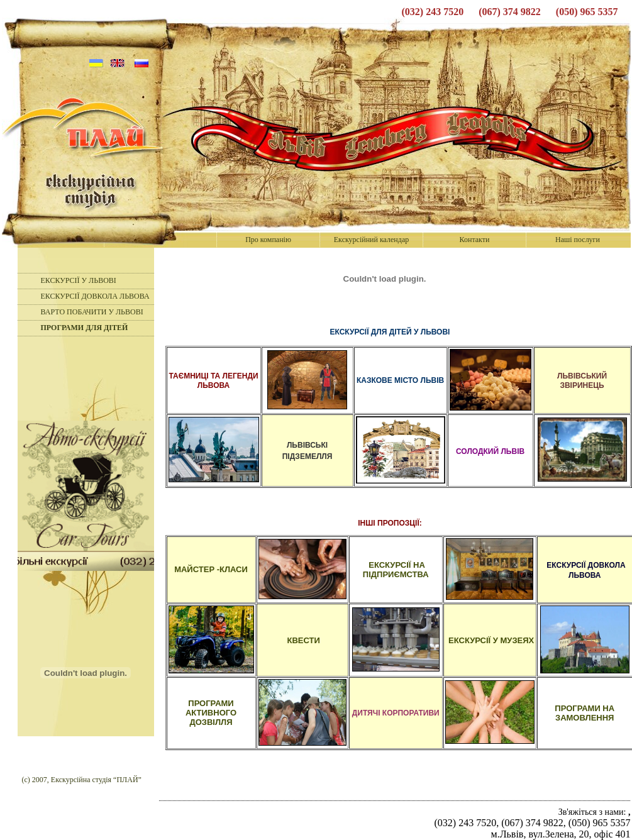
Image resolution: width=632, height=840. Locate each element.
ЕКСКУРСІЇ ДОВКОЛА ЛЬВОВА (95, 296)
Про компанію (268, 240)
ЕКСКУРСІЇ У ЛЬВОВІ (79, 280)
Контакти (475, 240)
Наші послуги (578, 240)
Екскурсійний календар (371, 240)
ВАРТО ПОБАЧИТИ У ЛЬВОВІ (92, 312)
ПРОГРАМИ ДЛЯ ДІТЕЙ (85, 328)
